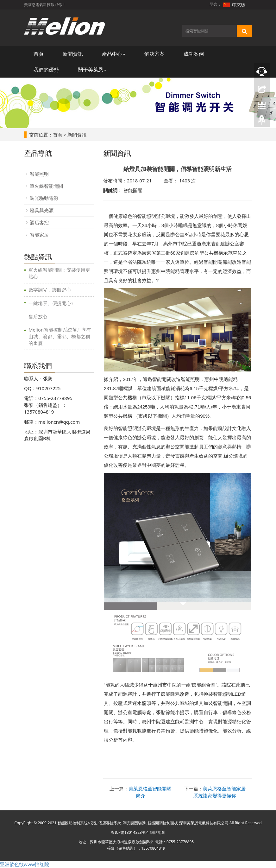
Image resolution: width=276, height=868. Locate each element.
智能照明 (39, 174)
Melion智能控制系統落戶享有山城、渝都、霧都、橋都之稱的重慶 (60, 336)
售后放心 (38, 316)
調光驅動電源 (44, 198)
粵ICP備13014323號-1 (130, 832)
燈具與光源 (42, 210)
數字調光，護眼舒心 (50, 290)
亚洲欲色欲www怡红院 (25, 864)
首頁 (39, 54)
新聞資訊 (73, 54)
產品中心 (114, 54)
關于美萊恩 (92, 70)
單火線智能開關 (46, 186)
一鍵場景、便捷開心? (51, 303)
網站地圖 (158, 832)
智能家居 (39, 235)
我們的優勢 (46, 70)
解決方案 (154, 54)
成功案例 (194, 54)
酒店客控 (39, 222)
